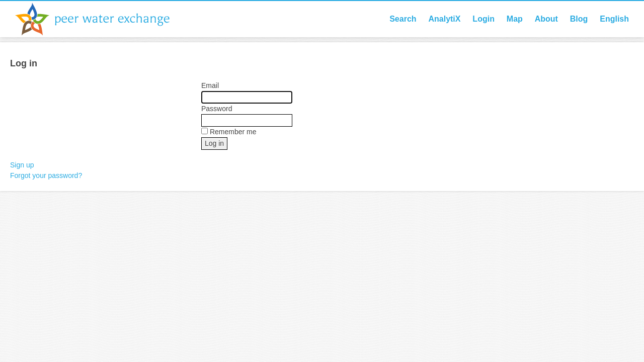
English (614, 19)
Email (210, 85)
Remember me (233, 132)
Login (484, 19)
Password (217, 109)
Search (403, 19)
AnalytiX (444, 19)
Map (515, 19)
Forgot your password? (46, 175)
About (546, 19)
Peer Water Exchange (101, 19)
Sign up (22, 165)
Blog (579, 19)
